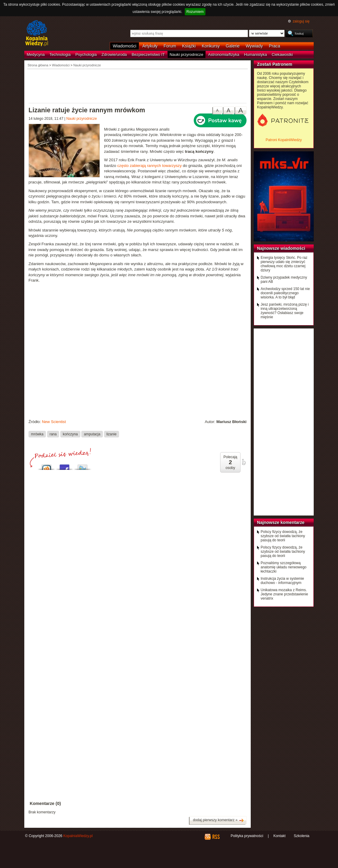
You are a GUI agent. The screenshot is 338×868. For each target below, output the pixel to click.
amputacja (92, 434)
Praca (275, 46)
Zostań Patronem (275, 64)
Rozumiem (195, 12)
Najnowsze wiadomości (281, 248)
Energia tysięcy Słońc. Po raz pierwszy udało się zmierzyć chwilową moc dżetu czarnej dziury (284, 264)
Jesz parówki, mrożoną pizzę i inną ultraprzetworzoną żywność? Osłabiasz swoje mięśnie (285, 311)
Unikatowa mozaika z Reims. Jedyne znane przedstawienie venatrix (284, 594)
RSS (216, 837)
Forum (170, 46)
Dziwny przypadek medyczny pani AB (284, 280)
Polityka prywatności (247, 836)
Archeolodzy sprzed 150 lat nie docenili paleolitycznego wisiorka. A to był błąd (285, 293)
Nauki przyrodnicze (187, 54)
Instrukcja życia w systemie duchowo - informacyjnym (282, 581)
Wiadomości (124, 46)
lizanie (112, 434)
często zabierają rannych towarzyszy (150, 166)
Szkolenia (301, 836)
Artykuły (150, 46)
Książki (189, 46)
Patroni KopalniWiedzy (284, 140)
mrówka (37, 434)
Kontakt (279, 836)
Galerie (233, 46)
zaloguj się (301, 21)
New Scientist (54, 422)
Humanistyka (256, 54)
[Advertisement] (138, 86)
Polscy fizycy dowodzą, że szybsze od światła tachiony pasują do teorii (283, 536)
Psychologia (86, 54)
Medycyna (36, 54)
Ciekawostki (282, 54)
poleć (244, 462)
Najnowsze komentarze (281, 522)
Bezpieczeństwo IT (148, 54)
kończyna (70, 434)
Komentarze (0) (45, 803)
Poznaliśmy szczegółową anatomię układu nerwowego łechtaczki (284, 567)
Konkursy (211, 46)
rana (53, 434)
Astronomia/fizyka (224, 54)
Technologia (60, 54)
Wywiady (254, 46)
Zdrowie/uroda (114, 54)
